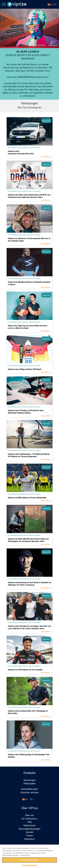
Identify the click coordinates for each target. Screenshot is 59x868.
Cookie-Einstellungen (29, 865)
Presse (30, 835)
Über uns (29, 815)
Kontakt (30, 832)
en (58, 4)
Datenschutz (30, 825)
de (52, 4)
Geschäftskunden (30, 789)
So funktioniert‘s (29, 818)
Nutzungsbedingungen (30, 829)
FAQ (29, 822)
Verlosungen (30, 780)
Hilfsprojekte (29, 783)
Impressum (29, 839)
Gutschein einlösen (29, 792)
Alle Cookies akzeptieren (29, 860)
